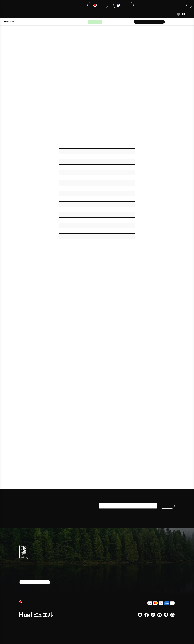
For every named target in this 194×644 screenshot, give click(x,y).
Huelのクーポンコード (134, 589)
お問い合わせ (130, 560)
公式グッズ (103, 572)
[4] (121, 116)
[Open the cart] (186, 22)
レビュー (128, 584)
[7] (101, 346)
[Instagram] (172, 615)
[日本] (186, 14)
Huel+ (127, 569)
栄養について (104, 567)
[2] (68, 67)
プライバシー (130, 579)
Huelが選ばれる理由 (75, 22)
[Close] (189, 5)
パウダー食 (103, 553)
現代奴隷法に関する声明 (134, 593)
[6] (101, 340)
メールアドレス (106, 501)
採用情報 (153, 558)
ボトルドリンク (105, 558)
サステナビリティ (157, 567)
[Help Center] (171, 22)
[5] (132, 132)
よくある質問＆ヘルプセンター (135, 554)
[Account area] (178, 22)
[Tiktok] (166, 615)
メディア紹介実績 (157, 553)
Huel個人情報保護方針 (142, 515)
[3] (84, 73)
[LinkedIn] (160, 615)
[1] (123, 55)
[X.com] (153, 615)
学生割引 (153, 563)
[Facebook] (147, 615)
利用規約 (128, 574)
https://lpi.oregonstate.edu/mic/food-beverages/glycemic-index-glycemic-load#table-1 (98, 433)
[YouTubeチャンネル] (140, 615)
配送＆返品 (129, 565)
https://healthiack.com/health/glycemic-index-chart (89, 452)
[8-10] (132, 383)
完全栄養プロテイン (107, 563)
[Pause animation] (178, 14)
